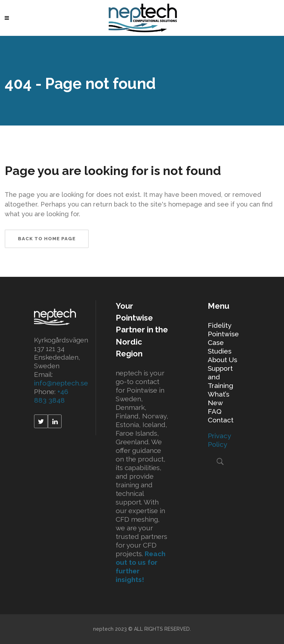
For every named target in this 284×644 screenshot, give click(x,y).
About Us (222, 360)
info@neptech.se (61, 383)
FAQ (215, 411)
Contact (221, 420)
